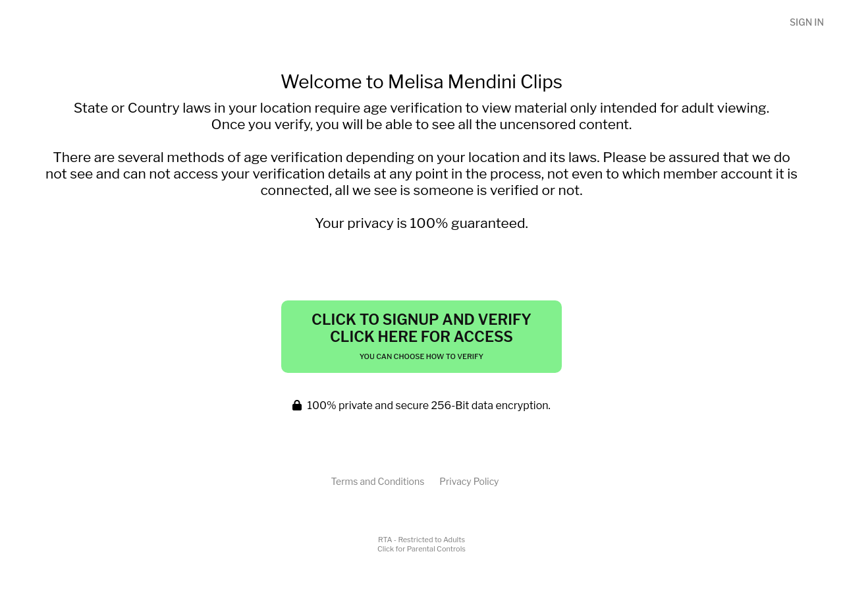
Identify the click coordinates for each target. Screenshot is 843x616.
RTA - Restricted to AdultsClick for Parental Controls (421, 544)
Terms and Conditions (377, 481)
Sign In (807, 22)
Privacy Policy (469, 481)
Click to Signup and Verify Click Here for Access (421, 336)
